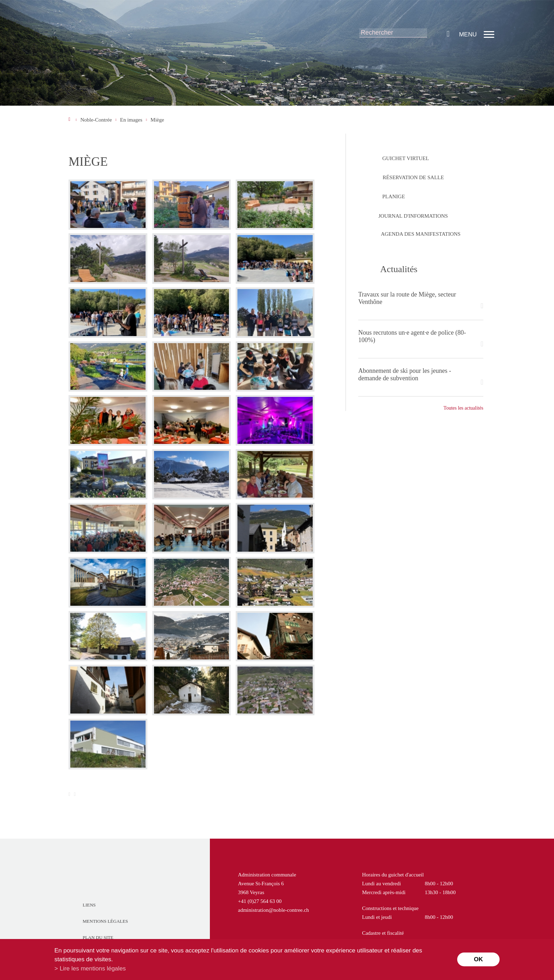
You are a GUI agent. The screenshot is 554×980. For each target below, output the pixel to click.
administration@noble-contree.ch (274, 910)
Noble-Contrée (96, 120)
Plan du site (98, 937)
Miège (157, 120)
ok (478, 959)
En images (131, 120)
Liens (89, 905)
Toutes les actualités (463, 408)
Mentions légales (105, 921)
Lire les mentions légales (93, 969)
